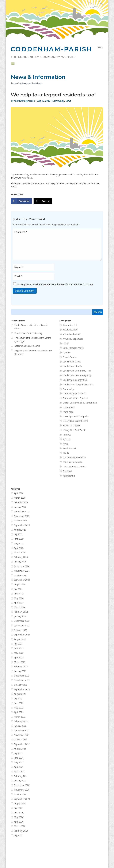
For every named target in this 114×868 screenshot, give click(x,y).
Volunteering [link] (69, 476)
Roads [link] (66, 453)
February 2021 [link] (21, 776)
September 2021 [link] (22, 744)
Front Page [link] (68, 412)
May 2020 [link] (19, 817)
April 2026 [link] (19, 493)
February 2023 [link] (21, 666)
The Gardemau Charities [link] (74, 467)
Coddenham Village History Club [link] (78, 384)
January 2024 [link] (20, 616)
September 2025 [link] (22, 525)
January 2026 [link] (20, 507)
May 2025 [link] (19, 543)
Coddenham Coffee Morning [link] (28, 333)
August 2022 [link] (20, 694)
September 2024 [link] (22, 580)
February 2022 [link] (21, 721)
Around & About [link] (70, 330)
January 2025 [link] (20, 562)
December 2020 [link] (22, 785)
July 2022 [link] (18, 698)
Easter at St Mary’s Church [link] (27, 346)
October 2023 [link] (21, 630)
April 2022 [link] (19, 712)
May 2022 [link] (19, 708)
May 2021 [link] (19, 762)
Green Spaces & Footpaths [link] (76, 416)
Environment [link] (69, 407)
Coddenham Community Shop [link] (77, 375)
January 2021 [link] (20, 781)
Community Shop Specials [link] (75, 398)
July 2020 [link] (18, 808)
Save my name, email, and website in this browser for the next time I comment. (55, 284)
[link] (21, 201)
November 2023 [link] (22, 625)
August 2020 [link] (20, 803)
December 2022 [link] (22, 676)
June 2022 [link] (19, 703)
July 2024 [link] (18, 589)
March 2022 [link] (20, 717)
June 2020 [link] (19, 813)
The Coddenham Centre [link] (74, 457)
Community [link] (58, 101)
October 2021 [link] (21, 740)
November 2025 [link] (22, 516)
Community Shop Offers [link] (74, 393)
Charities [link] (67, 352)
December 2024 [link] (22, 566)
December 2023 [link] (22, 621)
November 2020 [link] (22, 790)
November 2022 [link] (22, 680)
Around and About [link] (71, 334)
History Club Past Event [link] (74, 430)
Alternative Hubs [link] (71, 325)
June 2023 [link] (19, 648)
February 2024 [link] (21, 612)
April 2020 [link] (19, 822)
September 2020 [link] (22, 799)
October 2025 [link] (21, 521)
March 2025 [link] (20, 553)
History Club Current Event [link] (75, 421)
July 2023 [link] (18, 644)
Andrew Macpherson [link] (24, 101)
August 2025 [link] (20, 530)
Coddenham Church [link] (72, 366)
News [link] (68, 101)
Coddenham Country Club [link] (75, 380)
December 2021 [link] (22, 730)
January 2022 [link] (20, 726)
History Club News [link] (71, 425)
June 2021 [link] (19, 758)
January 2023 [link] (20, 671)
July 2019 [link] (18, 835)
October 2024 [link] (21, 575)
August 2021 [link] (20, 749)
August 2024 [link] (20, 584)
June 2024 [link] (19, 594)
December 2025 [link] (22, 511)
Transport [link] (67, 471)
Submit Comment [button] (25, 291)
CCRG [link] (65, 343)
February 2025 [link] (21, 557)
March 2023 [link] (20, 662)
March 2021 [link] (20, 771)
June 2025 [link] (19, 539)
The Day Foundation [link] (73, 462)
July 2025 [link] (18, 534)
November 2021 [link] (22, 735)
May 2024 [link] (19, 598)
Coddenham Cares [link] (72, 362)
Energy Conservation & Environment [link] (80, 403)
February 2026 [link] (21, 502)
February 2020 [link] (21, 831)
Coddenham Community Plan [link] (77, 371)
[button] (13, 63)
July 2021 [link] (18, 753)
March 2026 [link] (20, 498)
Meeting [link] (67, 439)
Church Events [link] (69, 357)
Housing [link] (67, 435)
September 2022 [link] (22, 689)
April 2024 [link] (19, 603)
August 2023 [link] (20, 639)
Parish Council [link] (69, 448)
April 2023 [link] (19, 657)
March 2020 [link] (20, 826)
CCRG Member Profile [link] (73, 348)
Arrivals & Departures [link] (73, 339)
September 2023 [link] (22, 635)
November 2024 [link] (22, 571)
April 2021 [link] (19, 767)
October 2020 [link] (21, 794)
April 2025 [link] (19, 548)
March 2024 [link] (20, 607)
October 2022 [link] (21, 685)
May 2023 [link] (19, 653)
